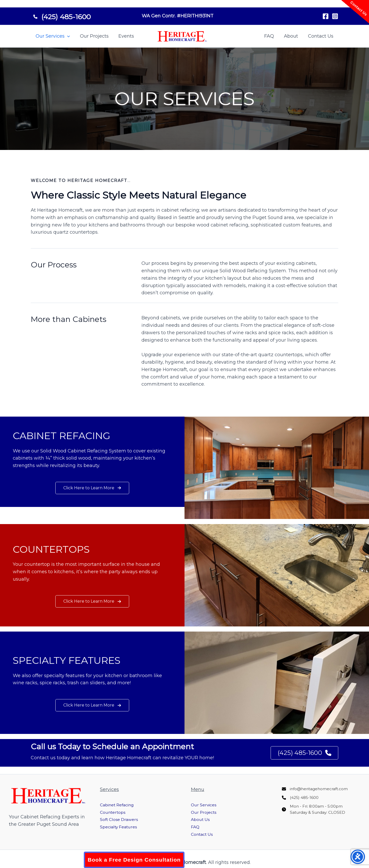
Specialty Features (121, 827)
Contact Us (321, 36)
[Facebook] (326, 16)
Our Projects (93, 36)
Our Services (53, 36)
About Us (202, 819)
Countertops (114, 812)
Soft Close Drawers (122, 819)
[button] (67, 36)
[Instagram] (335, 16)
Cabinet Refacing (120, 805)
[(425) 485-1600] (62, 15)
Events (125, 36)
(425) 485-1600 (304, 753)
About (292, 36)
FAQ (271, 36)
